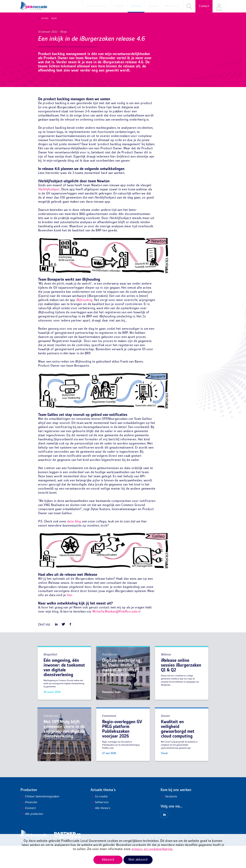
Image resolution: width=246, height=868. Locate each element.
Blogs (52, 18)
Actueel (43, 18)
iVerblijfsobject (49, 212)
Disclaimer (173, 858)
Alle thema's (100, 831)
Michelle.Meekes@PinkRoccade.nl (117, 634)
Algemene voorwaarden (155, 858)
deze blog (74, 544)
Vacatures (169, 819)
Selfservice (100, 825)
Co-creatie (99, 819)
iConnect (28, 831)
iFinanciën (29, 825)
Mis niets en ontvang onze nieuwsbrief (207, 858)
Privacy (184, 858)
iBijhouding (84, 322)
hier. (70, 618)
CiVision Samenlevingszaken (40, 819)
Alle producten (32, 836)
